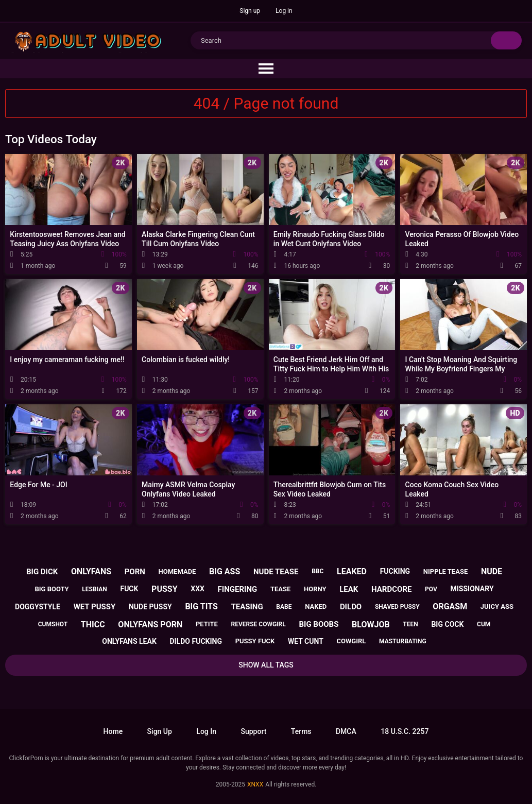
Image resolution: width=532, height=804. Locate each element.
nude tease (276, 572)
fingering (238, 589)
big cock (447, 624)
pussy (164, 589)
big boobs (319, 624)
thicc (93, 625)
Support (253, 731)
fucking (395, 571)
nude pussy (150, 607)
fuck (129, 589)
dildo (351, 607)
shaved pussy (397, 607)
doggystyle (38, 607)
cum (484, 624)
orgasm (450, 606)
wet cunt (306, 641)
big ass (225, 571)
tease (280, 589)
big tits (201, 606)
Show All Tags (266, 665)
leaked (352, 571)
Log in (284, 11)
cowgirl (351, 641)
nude (492, 571)
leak (349, 589)
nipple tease (445, 571)
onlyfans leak (129, 641)
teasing (247, 607)
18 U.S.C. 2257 (405, 731)
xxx (198, 589)
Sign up (250, 11)
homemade (177, 571)
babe (284, 607)
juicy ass (497, 606)
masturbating (403, 641)
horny (315, 589)
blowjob (371, 625)
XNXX (255, 784)
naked (316, 606)
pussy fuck (255, 641)
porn (135, 572)
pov (431, 589)
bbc (318, 571)
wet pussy (95, 607)
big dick (42, 572)
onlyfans (91, 571)
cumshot (53, 624)
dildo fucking (196, 641)
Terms (301, 731)
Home (113, 731)
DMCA (346, 731)
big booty (52, 589)
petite (207, 624)
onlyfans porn (150, 625)
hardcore (391, 589)
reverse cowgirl (258, 624)
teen (410, 624)
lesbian (94, 589)
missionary (472, 589)
